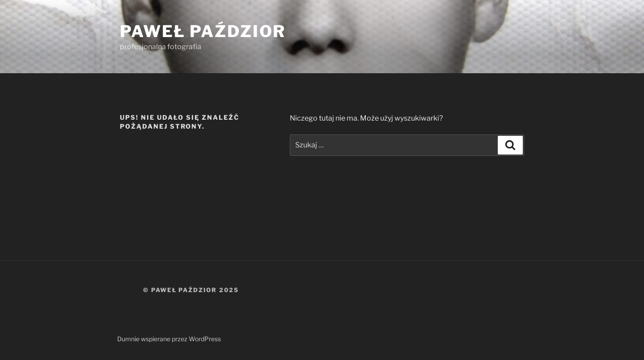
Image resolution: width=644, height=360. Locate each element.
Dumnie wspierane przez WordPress (169, 339)
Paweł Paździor (203, 31)
